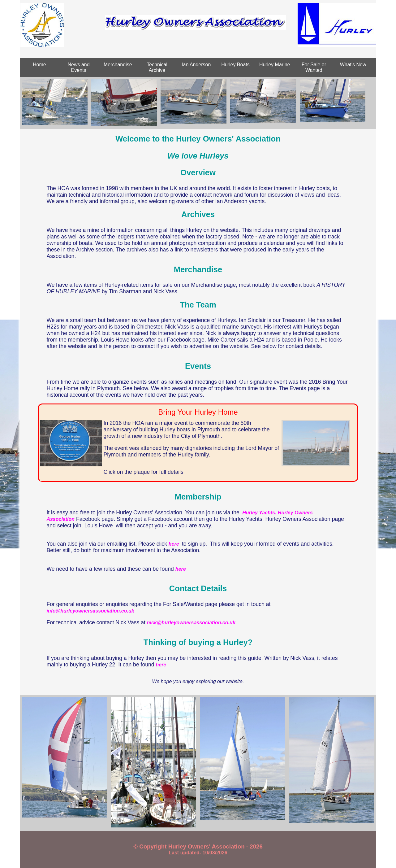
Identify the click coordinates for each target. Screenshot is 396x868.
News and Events (79, 67)
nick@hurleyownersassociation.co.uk (191, 623)
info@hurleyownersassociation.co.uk (90, 611)
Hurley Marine (275, 65)
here (174, 544)
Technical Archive (157, 67)
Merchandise (118, 65)
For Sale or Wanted (314, 67)
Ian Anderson (196, 65)
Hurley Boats (235, 65)
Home (39, 65)
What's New (353, 65)
